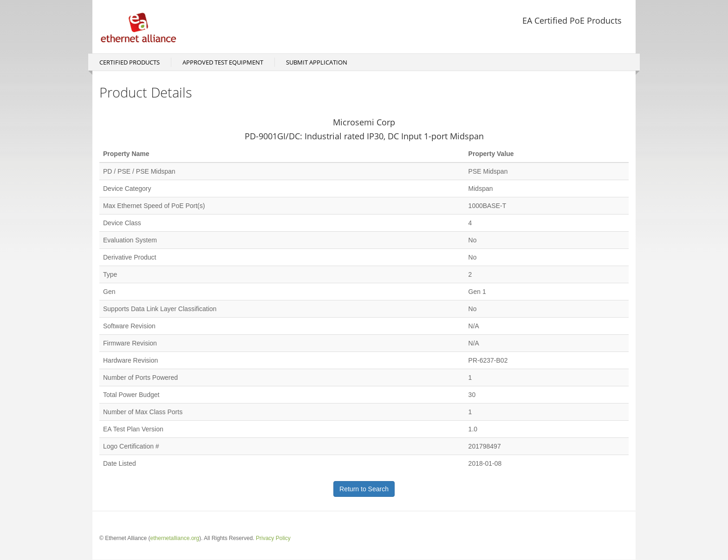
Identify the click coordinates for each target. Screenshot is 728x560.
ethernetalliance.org (175, 538)
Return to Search (364, 489)
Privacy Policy (273, 538)
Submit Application (317, 62)
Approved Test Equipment (223, 62)
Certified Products (130, 62)
